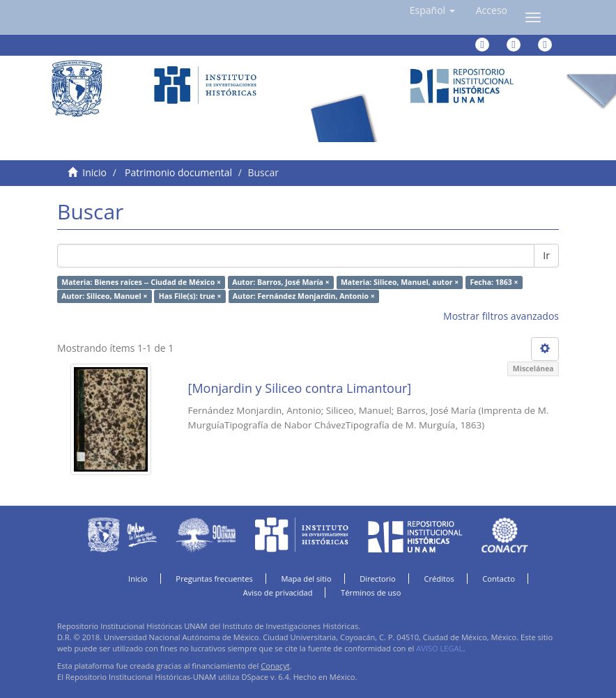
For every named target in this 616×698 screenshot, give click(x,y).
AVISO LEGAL (439, 648)
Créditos (439, 579)
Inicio (94, 172)
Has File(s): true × (190, 296)
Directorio (378, 579)
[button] (432, 10)
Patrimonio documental (178, 172)
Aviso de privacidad (278, 592)
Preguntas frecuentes (214, 579)
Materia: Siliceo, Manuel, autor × (400, 282)
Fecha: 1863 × (494, 282)
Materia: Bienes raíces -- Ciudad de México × (141, 282)
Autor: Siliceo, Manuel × (104, 296)
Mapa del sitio (306, 579)
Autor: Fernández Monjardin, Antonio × (304, 296)
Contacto (499, 579)
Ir (546, 255)
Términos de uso (371, 592)
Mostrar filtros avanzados (501, 316)
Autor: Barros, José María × (280, 282)
